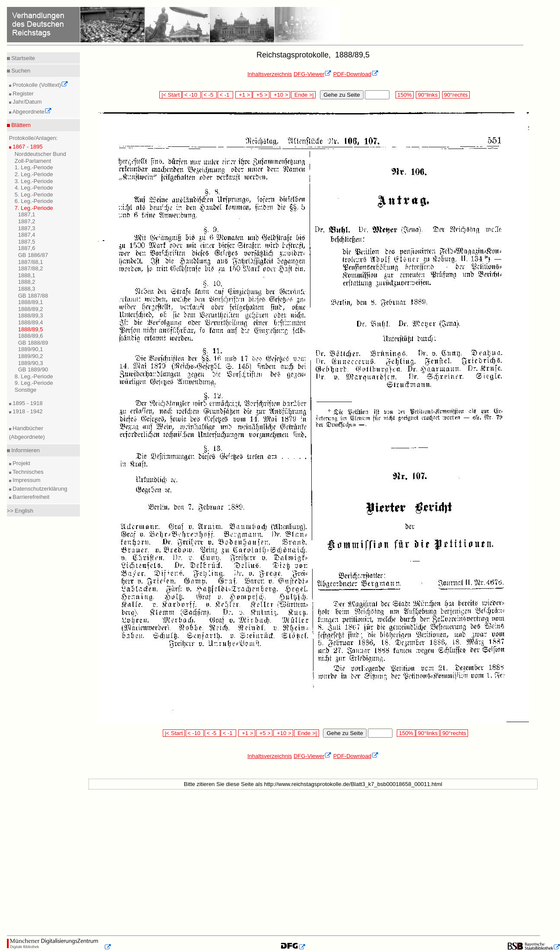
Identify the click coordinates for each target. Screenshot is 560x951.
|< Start (170, 95)
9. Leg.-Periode (34, 383)
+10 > (280, 95)
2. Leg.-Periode (34, 174)
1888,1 (27, 275)
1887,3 (27, 228)
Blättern (20, 125)
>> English (20, 511)
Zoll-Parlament (33, 161)
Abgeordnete (32, 112)
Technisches (27, 472)
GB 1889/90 (33, 369)
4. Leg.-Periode (34, 188)
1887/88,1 (31, 262)
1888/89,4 (31, 322)
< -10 (191, 95)
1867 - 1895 (27, 147)
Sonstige (26, 390)
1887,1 (27, 214)
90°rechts (456, 95)
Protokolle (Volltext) (40, 85)
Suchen (20, 71)
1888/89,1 (31, 302)
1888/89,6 (31, 336)
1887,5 (27, 242)
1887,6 (27, 248)
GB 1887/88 (33, 296)
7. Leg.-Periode (34, 208)
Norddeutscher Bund (40, 154)
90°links (428, 95)
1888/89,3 (31, 315)
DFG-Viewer (313, 74)
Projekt (21, 463)
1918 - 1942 (27, 411)
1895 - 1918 (27, 403)
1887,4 (27, 235)
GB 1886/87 (33, 255)
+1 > (244, 95)
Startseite (23, 58)
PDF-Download (356, 74)
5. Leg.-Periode (34, 195)
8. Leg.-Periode (34, 376)
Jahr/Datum (27, 102)
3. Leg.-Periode (34, 181)
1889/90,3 (31, 363)
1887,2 (27, 221)
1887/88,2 (31, 268)
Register (22, 94)
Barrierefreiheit (30, 497)
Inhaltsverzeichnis (270, 74)
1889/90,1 (31, 349)
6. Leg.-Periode (34, 201)
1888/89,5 (31, 329)
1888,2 (27, 282)
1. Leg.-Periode (34, 167)
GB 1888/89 (33, 343)
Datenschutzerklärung (39, 489)
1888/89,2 (31, 309)
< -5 (209, 95)
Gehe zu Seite (342, 95)
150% (405, 95)
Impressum (26, 480)
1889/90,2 (31, 356)
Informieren (25, 450)
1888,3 (27, 289)
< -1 (225, 95)
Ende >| (304, 95)
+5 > (261, 95)
